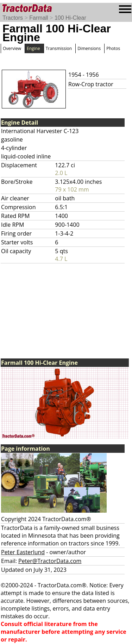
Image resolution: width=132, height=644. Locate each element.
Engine (33, 48)
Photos (113, 48)
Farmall (39, 18)
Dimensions (89, 48)
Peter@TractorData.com (50, 561)
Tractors (13, 18)
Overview (12, 48)
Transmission (59, 48)
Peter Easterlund (23, 552)
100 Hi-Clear (70, 18)
